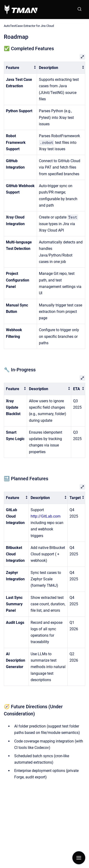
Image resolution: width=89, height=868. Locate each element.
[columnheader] (21, 68)
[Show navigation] (79, 858)
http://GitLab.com (46, 516)
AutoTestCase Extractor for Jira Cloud (29, 26)
